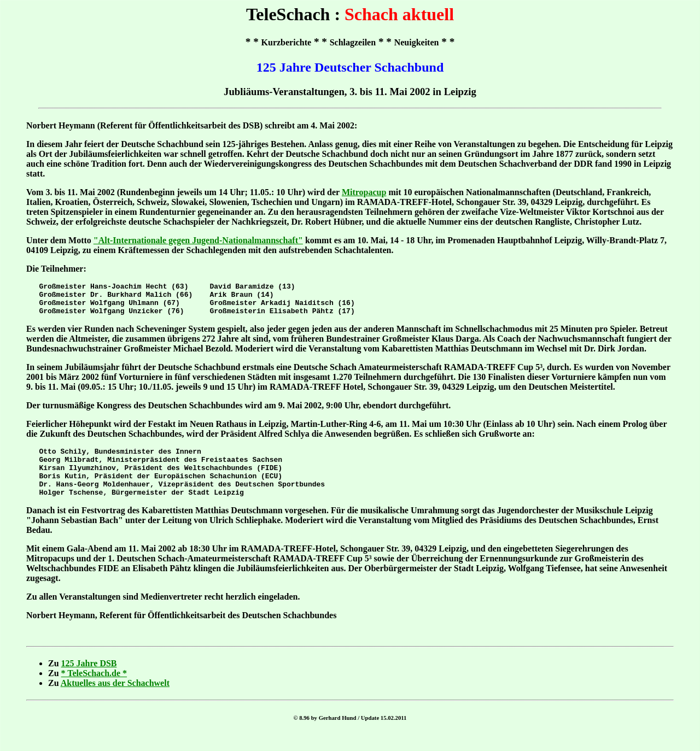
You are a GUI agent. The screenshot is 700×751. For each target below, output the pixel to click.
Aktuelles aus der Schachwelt (115, 699)
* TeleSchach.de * (94, 690)
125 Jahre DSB (89, 680)
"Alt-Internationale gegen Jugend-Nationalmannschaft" (198, 240)
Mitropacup (364, 192)
